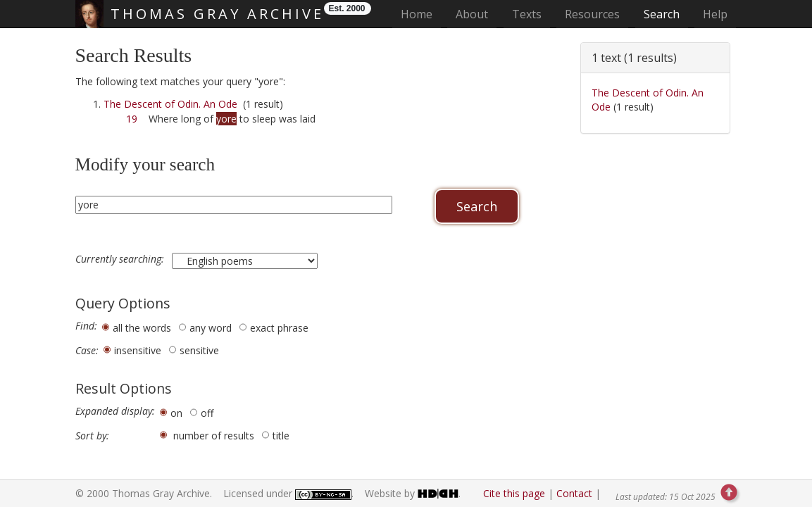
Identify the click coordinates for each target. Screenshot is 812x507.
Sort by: (92, 436)
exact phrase (279, 328)
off (207, 413)
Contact (574, 493)
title (281, 436)
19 (132, 119)
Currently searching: (121, 259)
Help (715, 14)
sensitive (199, 350)
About (472, 14)
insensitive (138, 350)
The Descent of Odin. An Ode (170, 104)
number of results (214, 436)
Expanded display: (115, 411)
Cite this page (514, 493)
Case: (87, 351)
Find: (86, 326)
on (176, 413)
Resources (592, 14)
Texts (527, 14)
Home (421, 14)
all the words (142, 328)
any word (211, 328)
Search (662, 14)
